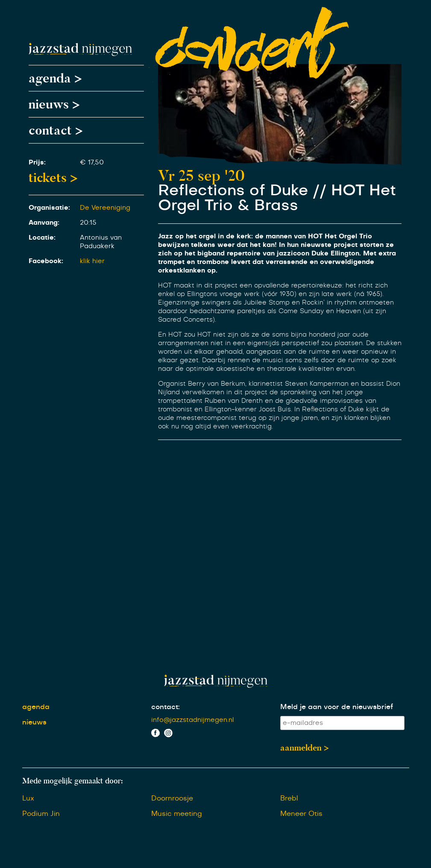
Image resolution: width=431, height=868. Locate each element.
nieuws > (54, 104)
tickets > (53, 178)
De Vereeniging (105, 208)
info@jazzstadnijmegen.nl (193, 720)
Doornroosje (172, 798)
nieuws (34, 722)
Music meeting (177, 814)
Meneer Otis (301, 814)
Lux (28, 798)
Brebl (289, 798)
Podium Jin (41, 814)
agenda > (55, 78)
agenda (36, 707)
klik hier (92, 261)
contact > (56, 130)
